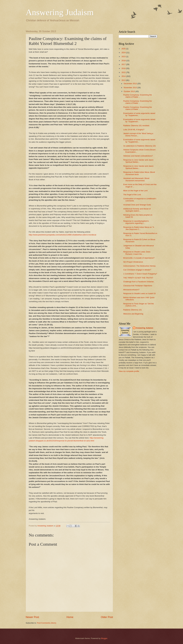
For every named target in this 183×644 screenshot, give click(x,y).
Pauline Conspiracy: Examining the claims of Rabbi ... (138, 96)
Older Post (107, 617)
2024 (124, 53)
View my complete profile (129, 371)
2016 (124, 68)
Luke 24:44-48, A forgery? (134, 130)
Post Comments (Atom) (47, 623)
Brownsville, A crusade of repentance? (139, 258)
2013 (124, 80)
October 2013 (130, 91)
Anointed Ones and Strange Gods (137, 205)
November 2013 (130, 88)
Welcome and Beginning (133, 314)
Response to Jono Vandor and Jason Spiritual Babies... (138, 161)
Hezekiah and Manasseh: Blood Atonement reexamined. (136, 179)
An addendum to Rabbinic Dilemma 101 (140, 146)
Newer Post (32, 617)
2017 (124, 64)
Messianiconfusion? (131, 290)
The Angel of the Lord (132, 195)
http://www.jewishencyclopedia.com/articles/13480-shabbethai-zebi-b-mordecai (62, 235)
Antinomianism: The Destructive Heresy (139, 266)
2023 (124, 57)
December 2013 (130, 84)
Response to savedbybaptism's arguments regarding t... (136, 222)
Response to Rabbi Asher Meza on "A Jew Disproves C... (139, 228)
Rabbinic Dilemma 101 (133, 310)
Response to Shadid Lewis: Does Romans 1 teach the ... (137, 253)
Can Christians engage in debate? (137, 270)
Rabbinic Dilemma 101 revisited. (136, 126)
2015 (124, 72)
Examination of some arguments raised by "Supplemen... (139, 114)
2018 (124, 61)
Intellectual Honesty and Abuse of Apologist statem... (137, 210)
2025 (124, 49)
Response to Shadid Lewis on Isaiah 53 (139, 293)
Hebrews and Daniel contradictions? (138, 156)
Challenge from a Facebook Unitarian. (139, 282)
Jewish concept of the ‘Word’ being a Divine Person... (138, 134)
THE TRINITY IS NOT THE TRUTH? (138, 278)
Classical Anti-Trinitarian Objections (138, 286)
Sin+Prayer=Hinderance (133, 262)
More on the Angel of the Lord (135, 191)
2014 (124, 76)
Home (70, 617)
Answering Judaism (60, 12)
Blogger (104, 638)
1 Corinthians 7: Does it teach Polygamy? (140, 274)
